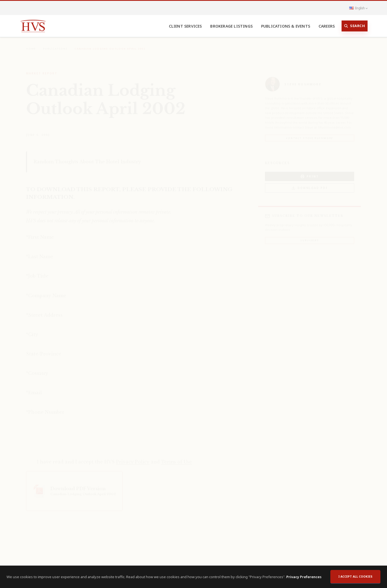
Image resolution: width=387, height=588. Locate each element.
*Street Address (44, 311)
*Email (34, 389)
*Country (37, 369)
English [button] (358, 8)
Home (31, 45)
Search (355, 26)
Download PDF (310, 184)
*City (32, 330)
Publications (55, 45)
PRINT (310, 173)
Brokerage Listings (231, 26)
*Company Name (46, 292)
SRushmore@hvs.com (334, 123)
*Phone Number (45, 408)
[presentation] (68, 438)
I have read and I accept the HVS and (114, 458)
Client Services (185, 26)
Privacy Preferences (304, 577)
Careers (327, 26)
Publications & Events (286, 26)
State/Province (44, 350)
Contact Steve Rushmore (310, 134)
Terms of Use (177, 458)
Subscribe (309, 236)
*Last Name (40, 253)
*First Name (40, 233)
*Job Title (37, 272)
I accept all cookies (355, 577)
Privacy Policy (133, 458)
